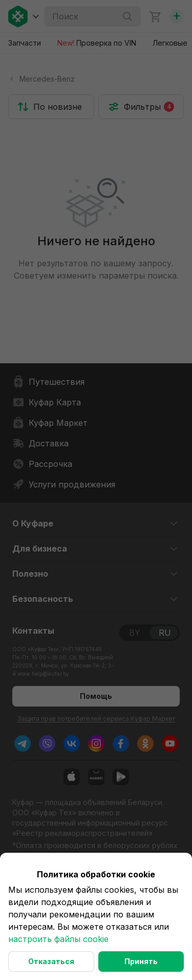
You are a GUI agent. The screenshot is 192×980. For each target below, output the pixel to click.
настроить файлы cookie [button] (58, 939)
